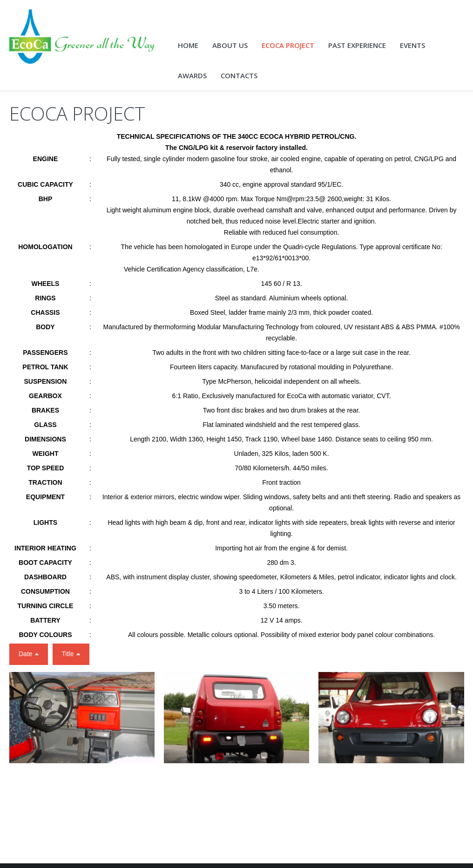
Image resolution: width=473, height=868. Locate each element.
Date (26, 660)
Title (68, 660)
